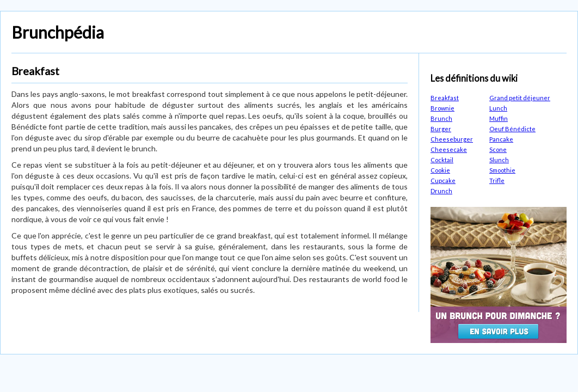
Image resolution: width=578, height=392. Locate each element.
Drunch (441, 191)
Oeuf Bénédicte (512, 129)
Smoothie (502, 170)
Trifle (497, 180)
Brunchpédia (58, 32)
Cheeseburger (452, 139)
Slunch (499, 160)
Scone (498, 149)
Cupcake (443, 180)
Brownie (442, 108)
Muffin (499, 118)
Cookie (440, 170)
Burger (441, 129)
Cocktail (442, 160)
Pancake (501, 139)
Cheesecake (449, 149)
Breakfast (445, 98)
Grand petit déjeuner (520, 98)
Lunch (498, 108)
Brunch (441, 118)
